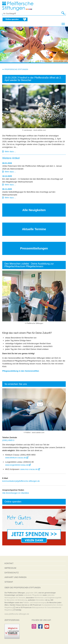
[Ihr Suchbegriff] (32, 14)
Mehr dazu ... (9, 151)
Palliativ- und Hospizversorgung (35, 603)
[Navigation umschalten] (63, 24)
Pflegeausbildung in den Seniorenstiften (21, 371)
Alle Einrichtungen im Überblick (16, 493)
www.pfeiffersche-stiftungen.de (17, 614)
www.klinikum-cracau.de (17, 458)
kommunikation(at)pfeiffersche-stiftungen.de (21, 481)
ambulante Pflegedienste (33, 595)
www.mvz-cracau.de (30, 469)
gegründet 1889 (32, 593)
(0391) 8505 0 (8, 440)
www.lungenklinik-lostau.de (18, 465)
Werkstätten (40, 600)
